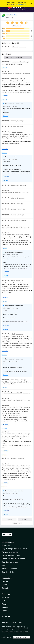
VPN (4, 601)
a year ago (22, 79)
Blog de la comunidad (10, 562)
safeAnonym (16, 62)
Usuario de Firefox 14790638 (13, 400)
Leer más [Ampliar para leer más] (5, 96)
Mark (14, 281)
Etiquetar (5, 68)
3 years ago (19, 204)
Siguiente (25, 520)
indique (14, 626)
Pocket (5, 611)
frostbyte (15, 79)
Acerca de (6, 545)
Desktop (5, 581)
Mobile (4, 585)
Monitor (5, 607)
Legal (20, 623)
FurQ (14, 334)
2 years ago (25, 192)
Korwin (14, 132)
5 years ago (26, 228)
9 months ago (26, 73)
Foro (4, 565)
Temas (18, 10)
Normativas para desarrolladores (14, 559)
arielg (11, 17)
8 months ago (24, 62)
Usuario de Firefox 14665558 (13, 466)
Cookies (13, 623)
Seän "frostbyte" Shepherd (13, 73)
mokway (15, 209)
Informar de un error (9, 569)
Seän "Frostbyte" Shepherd (13, 192)
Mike (14, 204)
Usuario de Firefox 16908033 (13, 228)
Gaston (14, 198)
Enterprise (6, 588)
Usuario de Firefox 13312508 (13, 407)
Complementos (8, 542)
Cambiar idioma (6, 637)
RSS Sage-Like (12, 15)
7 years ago (22, 380)
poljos (14, 459)
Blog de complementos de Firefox (15, 549)
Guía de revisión (8, 572)
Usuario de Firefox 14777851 (13, 434)
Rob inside (15, 220)
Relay (4, 604)
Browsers (5, 597)
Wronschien (16, 185)
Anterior (9, 520)
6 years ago (22, 47)
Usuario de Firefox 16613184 (13, 235)
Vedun (14, 215)
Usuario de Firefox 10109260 (13, 393)
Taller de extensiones (10, 552)
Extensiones (11, 10)
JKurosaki (15, 47)
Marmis (14, 121)
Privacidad (5, 623)
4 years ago (20, 215)
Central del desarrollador (11, 555)
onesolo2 (15, 380)
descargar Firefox (20, 4)
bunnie (14, 126)
